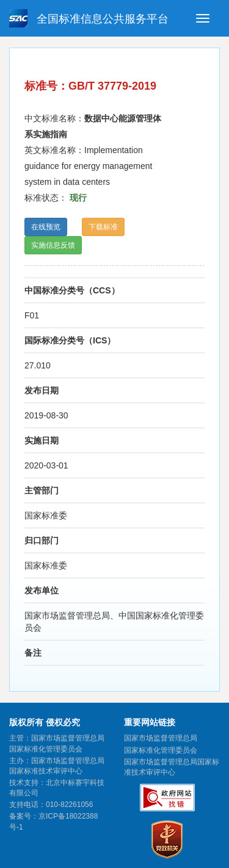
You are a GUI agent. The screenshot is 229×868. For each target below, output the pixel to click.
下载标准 (103, 227)
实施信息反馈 (53, 245)
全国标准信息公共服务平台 (89, 18)
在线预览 (46, 227)
